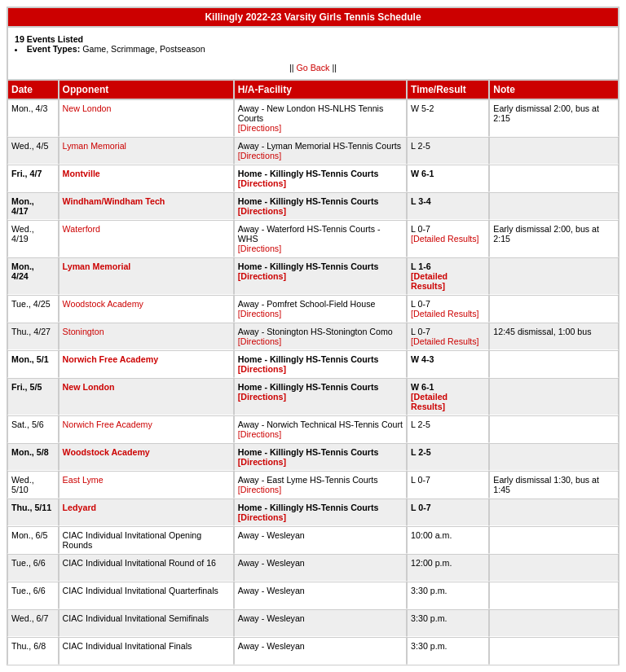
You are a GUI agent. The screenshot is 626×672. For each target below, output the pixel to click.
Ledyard (79, 507)
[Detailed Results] (445, 239)
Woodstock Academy (103, 304)
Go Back (313, 68)
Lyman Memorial (95, 146)
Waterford (82, 229)
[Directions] (260, 128)
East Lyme (83, 480)
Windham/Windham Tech (114, 201)
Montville (82, 173)
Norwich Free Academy (110, 359)
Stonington (84, 332)
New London (87, 108)
